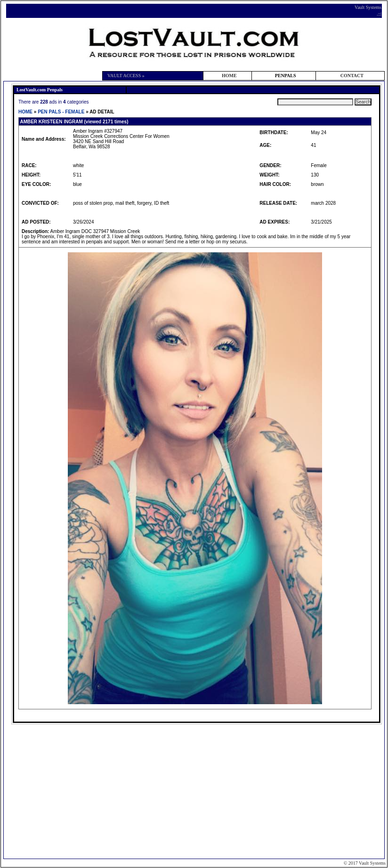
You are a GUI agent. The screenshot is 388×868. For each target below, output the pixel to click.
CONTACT (352, 76)
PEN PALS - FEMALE (61, 112)
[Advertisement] (195, 791)
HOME (229, 76)
